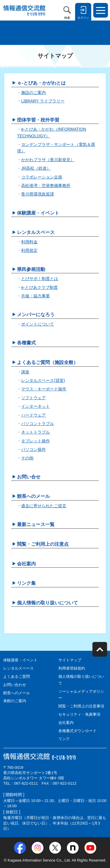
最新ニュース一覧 (36, 524)
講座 (25, 372)
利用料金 (29, 242)
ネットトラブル (35, 432)
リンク (64, 739)
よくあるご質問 (17, 676)
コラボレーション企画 (42, 177)
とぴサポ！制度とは (40, 279)
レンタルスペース (36, 232)
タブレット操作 (35, 441)
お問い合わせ (15, 685)
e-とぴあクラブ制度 (39, 287)
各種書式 (26, 343)
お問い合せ (29, 477)
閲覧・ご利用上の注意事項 (81, 706)
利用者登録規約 (72, 668)
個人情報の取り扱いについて (48, 603)
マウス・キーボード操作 (44, 389)
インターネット (35, 406)
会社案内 (26, 564)
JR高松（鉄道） (36, 168)
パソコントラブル (38, 424)
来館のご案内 (15, 701)
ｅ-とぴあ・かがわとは (41, 83)
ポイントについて (38, 324)
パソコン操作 (33, 449)
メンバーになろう (36, 315)
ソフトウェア (33, 398)
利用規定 (29, 250)
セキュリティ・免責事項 (79, 714)
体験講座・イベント (38, 213)
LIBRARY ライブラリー (43, 101)
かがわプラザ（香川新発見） (48, 160)
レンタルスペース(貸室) (43, 380)
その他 (27, 458)
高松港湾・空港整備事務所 (46, 186)
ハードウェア (33, 415)
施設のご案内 (33, 92)
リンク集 (26, 583)
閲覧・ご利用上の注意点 (43, 544)
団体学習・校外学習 (38, 120)
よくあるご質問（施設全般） (48, 362)
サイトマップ (70, 660)
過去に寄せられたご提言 (44, 506)
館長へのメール (33, 496)
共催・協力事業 (35, 296)
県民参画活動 (31, 269)
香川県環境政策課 (38, 194)
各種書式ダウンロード (77, 731)
